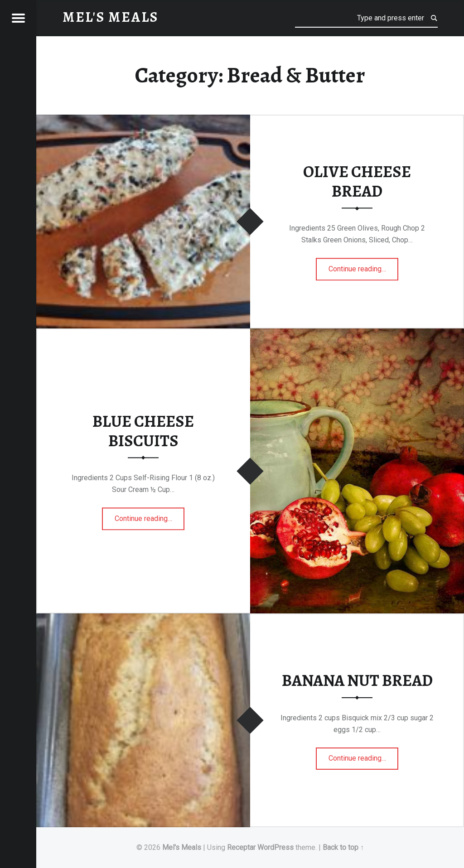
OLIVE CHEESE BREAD (357, 182)
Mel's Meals (182, 847)
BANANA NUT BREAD (357, 680)
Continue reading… (364, 266)
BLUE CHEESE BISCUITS (143, 431)
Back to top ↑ (343, 847)
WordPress (275, 847)
